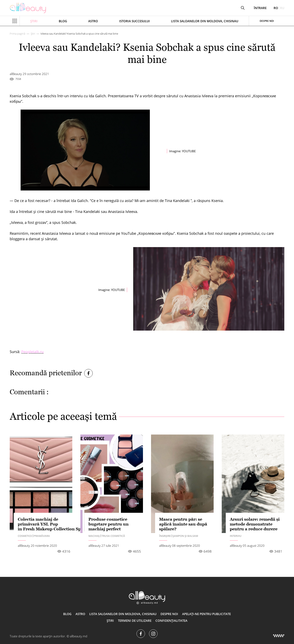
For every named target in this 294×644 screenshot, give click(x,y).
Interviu (236, 536)
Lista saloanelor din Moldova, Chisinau (205, 21)
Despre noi (267, 21)
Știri (34, 21)
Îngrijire (165, 536)
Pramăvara (42, 536)
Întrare (260, 8)
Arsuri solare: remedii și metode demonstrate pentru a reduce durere (255, 524)
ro (276, 8)
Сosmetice (25, 536)
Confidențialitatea (171, 621)
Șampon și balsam (185, 536)
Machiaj (94, 536)
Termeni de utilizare (135, 621)
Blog (63, 21)
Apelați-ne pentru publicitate (206, 614)
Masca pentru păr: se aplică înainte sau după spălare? (183, 524)
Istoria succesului (134, 21)
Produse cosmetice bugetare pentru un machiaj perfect (109, 524)
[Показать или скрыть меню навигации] (15, 21)
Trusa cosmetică (113, 536)
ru (282, 8)
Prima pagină (17, 34)
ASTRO (93, 21)
